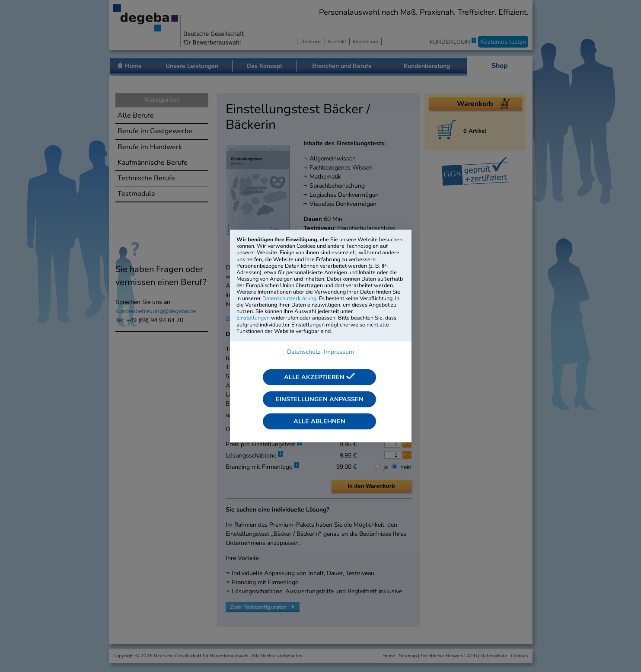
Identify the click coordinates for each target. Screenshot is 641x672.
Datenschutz (304, 352)
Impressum (339, 352)
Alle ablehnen (319, 421)
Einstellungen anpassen (320, 399)
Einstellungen (253, 318)
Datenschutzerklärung (289, 298)
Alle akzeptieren (319, 377)
